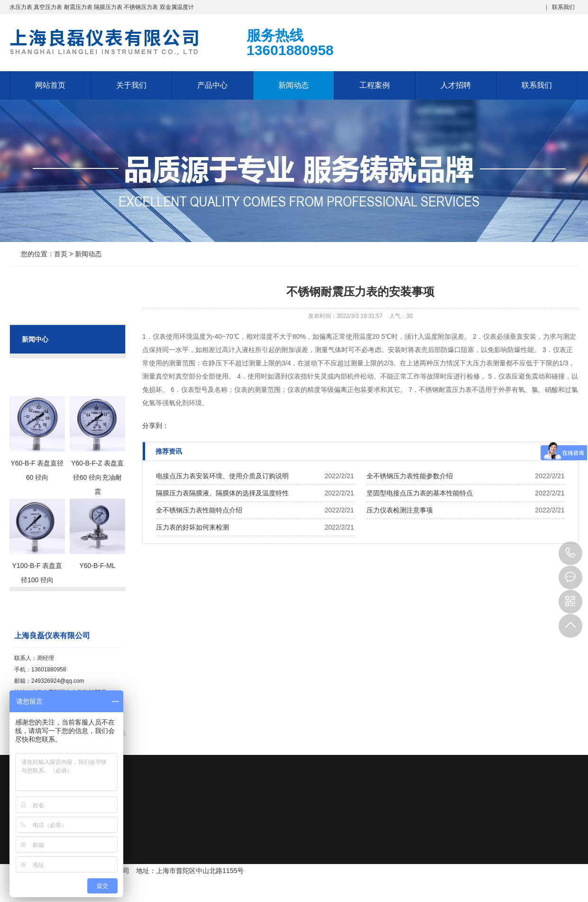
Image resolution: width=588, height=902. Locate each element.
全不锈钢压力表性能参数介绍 (410, 476)
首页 (61, 254)
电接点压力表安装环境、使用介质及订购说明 (222, 476)
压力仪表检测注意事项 (400, 510)
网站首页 (50, 85)
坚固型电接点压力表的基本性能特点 (420, 493)
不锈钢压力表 (141, 7)
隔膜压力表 (108, 7)
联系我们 (563, 7)
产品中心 (212, 85)
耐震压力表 (78, 7)
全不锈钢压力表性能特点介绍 (199, 510)
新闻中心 (35, 339)
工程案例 (375, 85)
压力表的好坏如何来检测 (193, 527)
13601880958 (570, 553)
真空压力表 (48, 7)
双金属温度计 (177, 7)
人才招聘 (456, 85)
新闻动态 (294, 85)
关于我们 (131, 85)
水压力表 (21, 7)
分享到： (156, 426)
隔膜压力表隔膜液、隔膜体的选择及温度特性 (222, 493)
